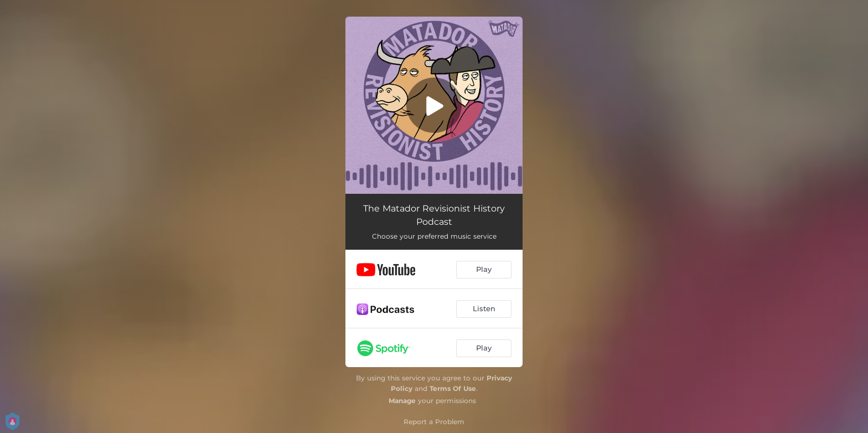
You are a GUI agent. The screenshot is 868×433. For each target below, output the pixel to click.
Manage (402, 401)
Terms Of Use (453, 388)
